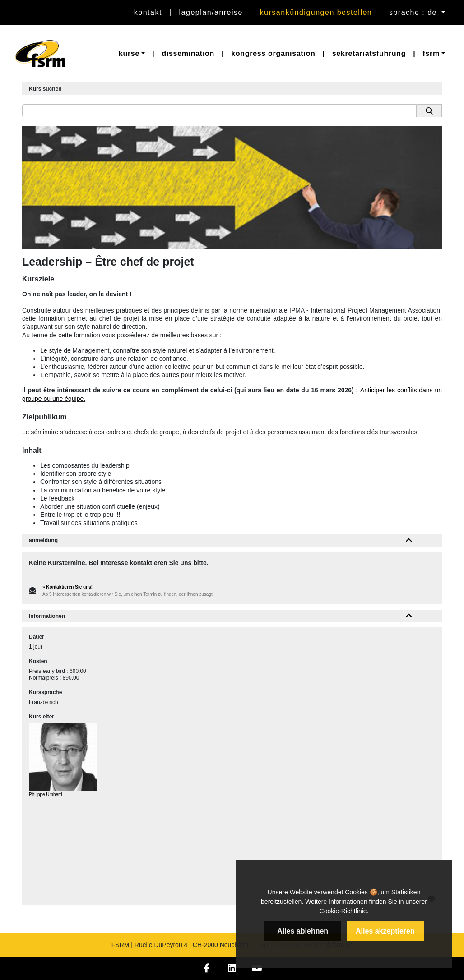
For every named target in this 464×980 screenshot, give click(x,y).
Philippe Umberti (45, 794)
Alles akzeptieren (385, 931)
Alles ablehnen (303, 931)
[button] (132, 54)
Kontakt (148, 12)
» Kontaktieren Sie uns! (67, 587)
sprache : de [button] (414, 12)
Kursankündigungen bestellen (316, 12)
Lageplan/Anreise (211, 12)
